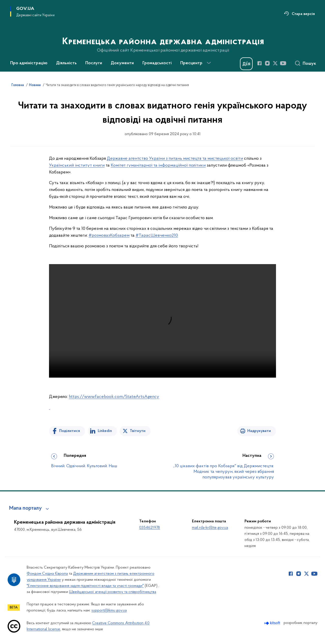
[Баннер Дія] (246, 64)
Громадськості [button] (157, 63)
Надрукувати (259, 431)
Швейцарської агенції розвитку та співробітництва (113, 592)
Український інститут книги (77, 165)
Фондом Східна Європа (47, 574)
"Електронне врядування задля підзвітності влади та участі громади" (85, 586)
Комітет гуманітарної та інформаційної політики (158, 165)
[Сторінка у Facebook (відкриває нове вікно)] (259, 63)
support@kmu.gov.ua (109, 610)
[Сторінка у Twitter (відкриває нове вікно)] (275, 63)
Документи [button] (122, 63)
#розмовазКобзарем (109, 236)
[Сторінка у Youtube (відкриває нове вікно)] (283, 63)
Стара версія (303, 14)
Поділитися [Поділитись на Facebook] (70, 431)
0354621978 (150, 528)
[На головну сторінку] (163, 35)
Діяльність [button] (66, 63)
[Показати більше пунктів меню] (209, 63)
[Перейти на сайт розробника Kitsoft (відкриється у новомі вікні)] (273, 623)
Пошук (309, 64)
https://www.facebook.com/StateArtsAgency (114, 397)
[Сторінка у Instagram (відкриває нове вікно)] (267, 63)
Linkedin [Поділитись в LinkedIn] (105, 431)
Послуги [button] (94, 63)
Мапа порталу (26, 508)
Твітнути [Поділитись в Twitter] (138, 431)
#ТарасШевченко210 (157, 236)
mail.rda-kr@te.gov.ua (210, 528)
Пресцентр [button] (191, 63)
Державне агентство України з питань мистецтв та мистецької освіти (175, 159)
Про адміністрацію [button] (29, 63)
